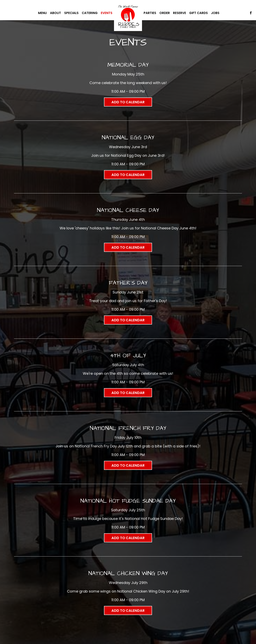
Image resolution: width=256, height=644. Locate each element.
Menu (42, 13)
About (55, 13)
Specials (71, 13)
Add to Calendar (128, 102)
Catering (90, 13)
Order (165, 13)
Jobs (215, 13)
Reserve (179, 13)
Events (107, 13)
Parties (150, 13)
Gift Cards (198, 13)
